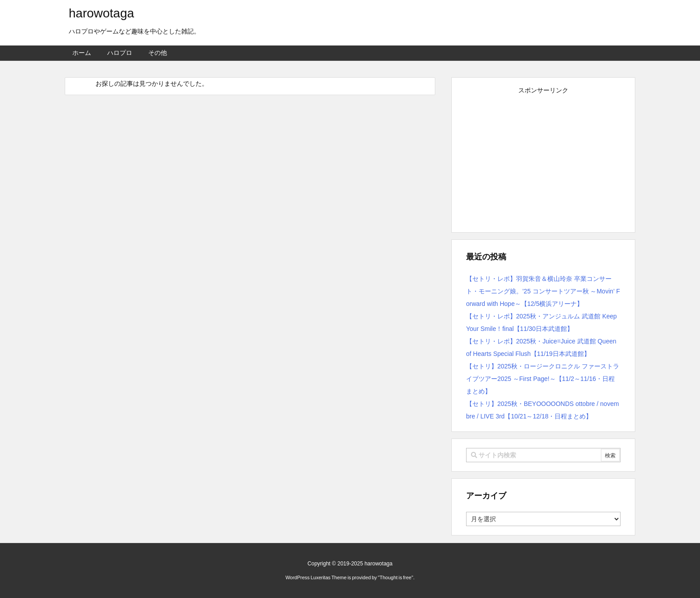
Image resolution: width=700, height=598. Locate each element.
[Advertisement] (543, 159)
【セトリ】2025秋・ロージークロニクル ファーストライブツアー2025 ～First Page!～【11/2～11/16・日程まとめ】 (543, 379)
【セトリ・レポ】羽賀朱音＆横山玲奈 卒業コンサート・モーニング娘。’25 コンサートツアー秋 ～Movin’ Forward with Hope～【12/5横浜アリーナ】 (543, 291)
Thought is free (395, 577)
